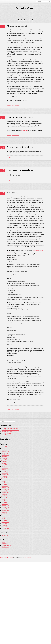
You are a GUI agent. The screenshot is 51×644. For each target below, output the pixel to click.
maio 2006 (4, 499)
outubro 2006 (5, 491)
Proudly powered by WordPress (7, 558)
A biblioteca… (13, 193)
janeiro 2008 (5, 468)
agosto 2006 (4, 494)
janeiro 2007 (5, 486)
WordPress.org (5, 547)
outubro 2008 (5, 453)
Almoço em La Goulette (18, 26)
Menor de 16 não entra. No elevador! (10, 428)
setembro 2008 (5, 455)
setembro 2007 (5, 475)
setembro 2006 (5, 493)
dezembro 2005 (5, 506)
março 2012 (4, 447)
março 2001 (4, 527)
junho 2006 (4, 497)
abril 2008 (4, 463)
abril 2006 (4, 501)
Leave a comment (16, 105)
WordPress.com (27, 558)
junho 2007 (4, 480)
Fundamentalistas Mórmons (20, 117)
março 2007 (4, 484)
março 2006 (4, 502)
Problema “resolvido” (7, 433)
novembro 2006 (5, 489)
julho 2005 (4, 514)
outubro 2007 (5, 473)
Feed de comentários (6, 545)
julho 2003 (4, 525)
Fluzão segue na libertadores (20, 147)
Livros (10, 408)
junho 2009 (4, 448)
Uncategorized (5, 535)
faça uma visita (25, 130)
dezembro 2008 (5, 452)
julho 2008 (4, 458)
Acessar (3, 542)
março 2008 (4, 465)
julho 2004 (4, 524)
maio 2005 (4, 517)
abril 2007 (4, 483)
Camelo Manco (25, 8)
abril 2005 (4, 519)
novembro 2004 (5, 522)
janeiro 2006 (5, 504)
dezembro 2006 (5, 488)
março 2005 (4, 520)
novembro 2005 (5, 507)
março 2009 (4, 450)
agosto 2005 (4, 512)
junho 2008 (4, 460)
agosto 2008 (4, 457)
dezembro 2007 (5, 470)
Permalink (9, 105)
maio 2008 (4, 462)
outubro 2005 (5, 509)
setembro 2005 (5, 511)
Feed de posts (5, 544)
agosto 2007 (4, 476)
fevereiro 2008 (5, 466)
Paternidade (4, 435)
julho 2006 (4, 496)
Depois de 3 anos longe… (7, 432)
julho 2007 (4, 478)
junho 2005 (4, 515)
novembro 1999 (5, 529)
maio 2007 (4, 481)
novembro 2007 (5, 471)
